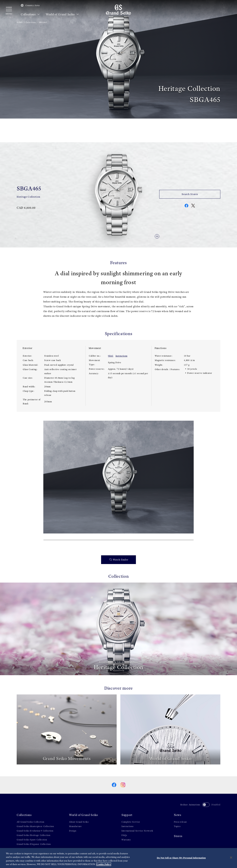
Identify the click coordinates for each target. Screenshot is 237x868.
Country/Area (30, 5)
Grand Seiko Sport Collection (32, 840)
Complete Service (131, 822)
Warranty (126, 840)
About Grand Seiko (79, 822)
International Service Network (137, 831)
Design (73, 831)
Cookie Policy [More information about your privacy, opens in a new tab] (104, 864)
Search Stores (190, 194)
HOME (20, 22)
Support (127, 815)
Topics (177, 826)
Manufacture (75, 826)
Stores (178, 836)
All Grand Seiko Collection (30, 822)
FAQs (124, 835)
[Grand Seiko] (118, 9)
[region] (118, 858)
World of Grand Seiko (62, 14)
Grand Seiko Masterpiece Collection (35, 826)
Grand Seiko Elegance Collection (34, 844)
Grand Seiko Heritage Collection (34, 835)
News (178, 815)
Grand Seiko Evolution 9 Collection (35, 831)
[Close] (231, 857)
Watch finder (119, 560)
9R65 (111, 356)
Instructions (121, 356)
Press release (180, 822)
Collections (30, 14)
